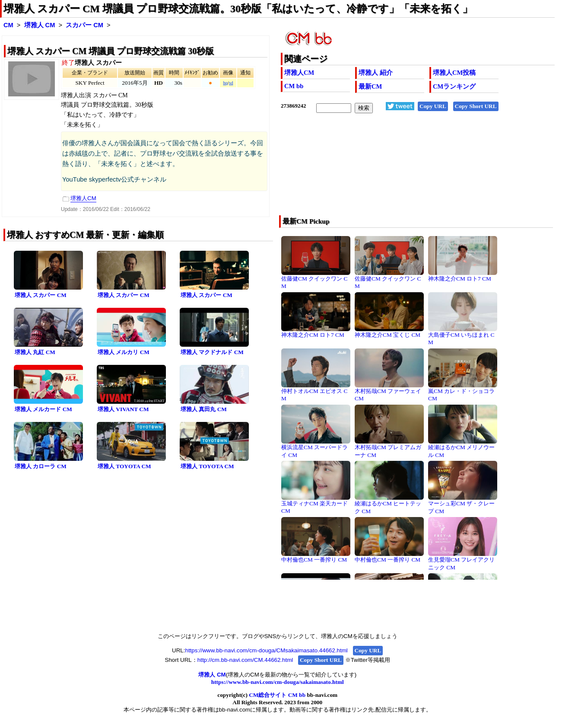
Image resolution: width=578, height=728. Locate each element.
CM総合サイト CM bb (277, 695)
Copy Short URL (476, 106)
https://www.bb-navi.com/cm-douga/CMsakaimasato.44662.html (266, 650)
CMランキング (454, 86)
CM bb (294, 86)
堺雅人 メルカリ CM (124, 352)
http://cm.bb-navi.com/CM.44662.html (245, 660)
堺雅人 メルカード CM (43, 409)
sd (231, 83)
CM (8, 25)
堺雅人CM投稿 (454, 73)
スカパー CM (84, 25)
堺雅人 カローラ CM (41, 466)
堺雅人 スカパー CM (41, 295)
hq (225, 83)
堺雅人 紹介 (376, 73)
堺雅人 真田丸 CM (204, 409)
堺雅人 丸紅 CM (35, 352)
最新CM (370, 86)
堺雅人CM (299, 73)
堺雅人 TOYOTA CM (124, 466)
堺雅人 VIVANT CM (123, 409)
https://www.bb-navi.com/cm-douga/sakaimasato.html (278, 682)
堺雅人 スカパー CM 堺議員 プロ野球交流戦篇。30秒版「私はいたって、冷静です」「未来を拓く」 (238, 9)
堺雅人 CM (40, 25)
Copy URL (433, 106)
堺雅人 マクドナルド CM (212, 352)
